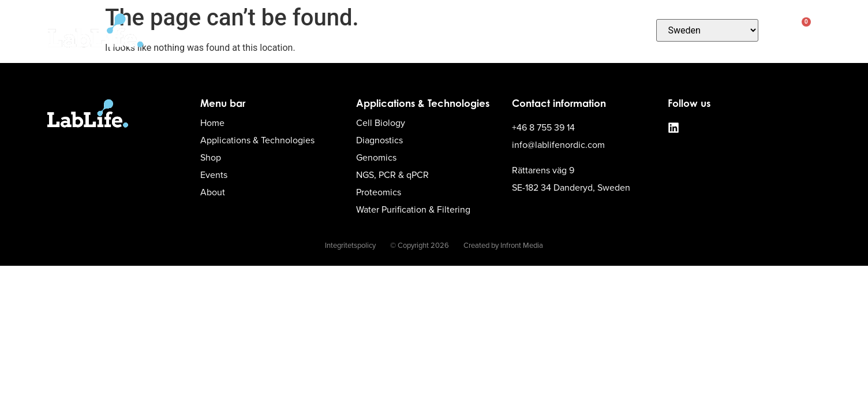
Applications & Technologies (354, 30)
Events (565, 31)
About (624, 30)
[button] (777, 30)
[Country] (708, 30)
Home (248, 31)
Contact (510, 31)
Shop (458, 31)
